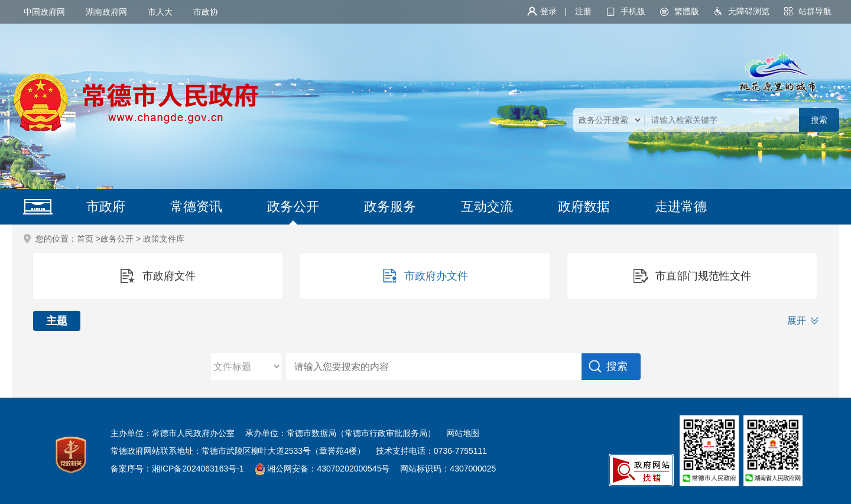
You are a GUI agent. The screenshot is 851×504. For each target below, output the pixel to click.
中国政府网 (44, 12)
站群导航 (815, 11)
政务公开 (293, 207)
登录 (548, 11)
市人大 (160, 12)
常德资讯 (196, 207)
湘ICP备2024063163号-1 (198, 469)
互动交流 (487, 207)
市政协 (206, 12)
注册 (583, 11)
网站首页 (38, 207)
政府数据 (584, 207)
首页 (85, 239)
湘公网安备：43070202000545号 (328, 469)
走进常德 (681, 207)
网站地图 (463, 433)
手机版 (633, 11)
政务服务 (390, 207)
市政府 (106, 207)
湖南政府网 (106, 12)
